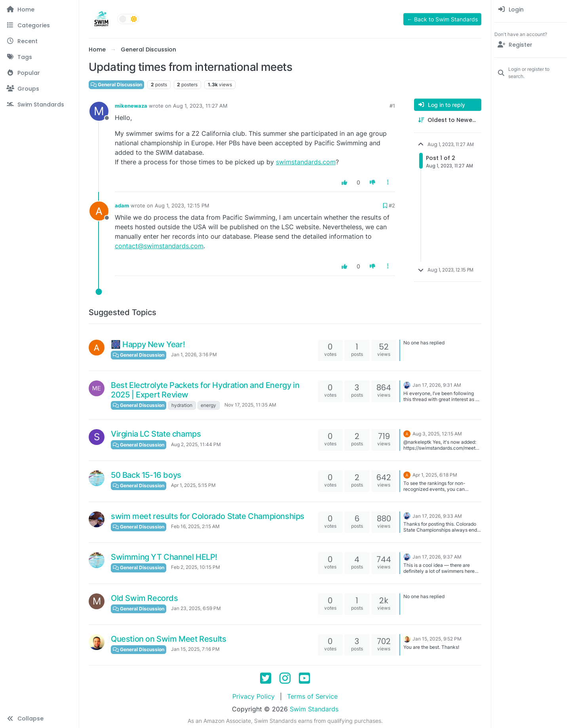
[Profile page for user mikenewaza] (99, 111)
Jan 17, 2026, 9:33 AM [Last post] (437, 516)
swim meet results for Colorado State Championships (208, 516)
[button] (39, 718)
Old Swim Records (144, 598)
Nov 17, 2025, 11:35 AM (250, 405)
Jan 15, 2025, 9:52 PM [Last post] (437, 639)
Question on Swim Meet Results (168, 639)
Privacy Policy (254, 696)
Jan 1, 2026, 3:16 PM (194, 354)
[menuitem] (531, 10)
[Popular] (39, 73)
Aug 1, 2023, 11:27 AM (200, 106)
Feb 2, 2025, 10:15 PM (196, 567)
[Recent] (39, 41)
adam (122, 205)
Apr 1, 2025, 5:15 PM (193, 485)
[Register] (531, 45)
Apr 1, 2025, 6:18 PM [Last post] (435, 475)
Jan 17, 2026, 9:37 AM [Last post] (437, 557)
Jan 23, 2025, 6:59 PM (196, 608)
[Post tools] (388, 182)
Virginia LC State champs (156, 434)
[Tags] (39, 57)
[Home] (39, 10)
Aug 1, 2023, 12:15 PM (182, 205)
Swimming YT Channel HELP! (164, 557)
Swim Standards (314, 709)
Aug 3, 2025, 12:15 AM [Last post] (437, 434)
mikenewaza (131, 106)
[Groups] (39, 89)
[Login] (531, 10)
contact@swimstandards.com (159, 246)
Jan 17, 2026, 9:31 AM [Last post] (437, 385)
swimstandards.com (306, 162)
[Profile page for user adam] (99, 211)
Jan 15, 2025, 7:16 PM (195, 649)
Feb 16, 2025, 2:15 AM (195, 526)
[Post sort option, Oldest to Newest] (448, 120)
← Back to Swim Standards (442, 19)
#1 (392, 106)
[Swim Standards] (39, 105)
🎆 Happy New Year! (148, 344)
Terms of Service (312, 696)
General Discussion (116, 85)
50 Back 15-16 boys (146, 475)
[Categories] (39, 25)
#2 (392, 205)
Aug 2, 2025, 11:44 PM (196, 444)
